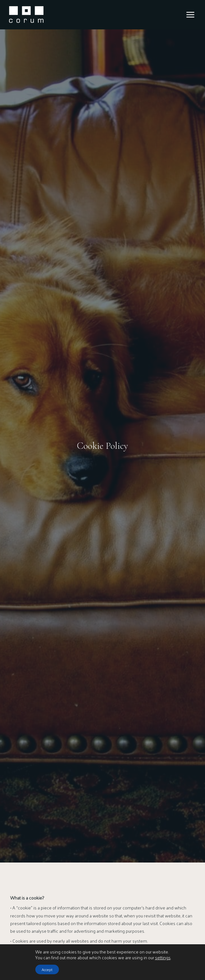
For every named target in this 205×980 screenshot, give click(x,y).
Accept (47, 969)
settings (163, 958)
